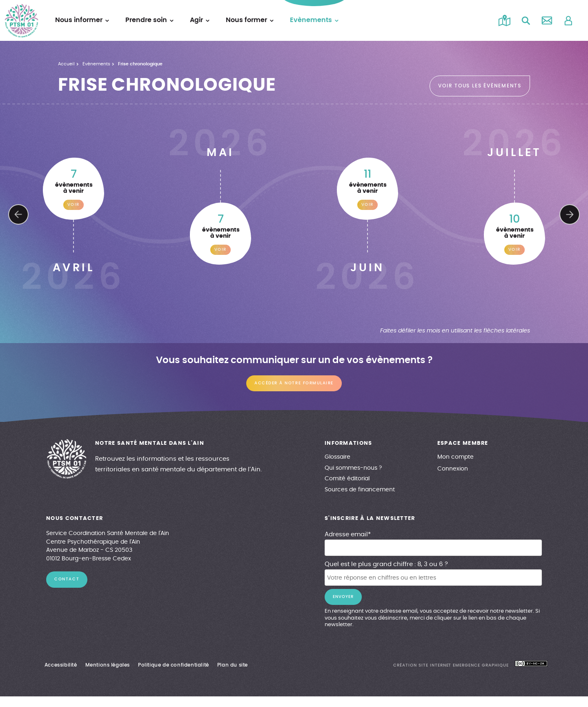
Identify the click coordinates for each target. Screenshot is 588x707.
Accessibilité (61, 665)
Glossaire (338, 457)
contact (67, 579)
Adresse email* (348, 534)
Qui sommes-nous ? (353, 468)
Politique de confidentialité (176, 665)
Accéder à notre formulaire (294, 383)
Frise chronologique (142, 64)
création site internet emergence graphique (452, 665)
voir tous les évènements (480, 86)
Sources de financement (359, 490)
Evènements (97, 64)
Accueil (66, 64)
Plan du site (235, 665)
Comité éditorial (347, 479)
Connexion (452, 469)
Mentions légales (109, 665)
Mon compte (455, 457)
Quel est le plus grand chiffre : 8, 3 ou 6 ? (387, 564)
